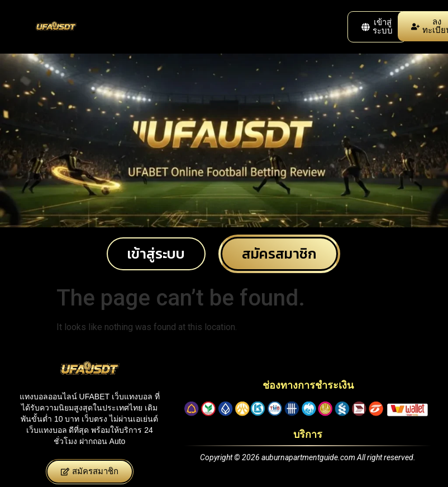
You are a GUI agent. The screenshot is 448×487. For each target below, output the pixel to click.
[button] (377, 27)
